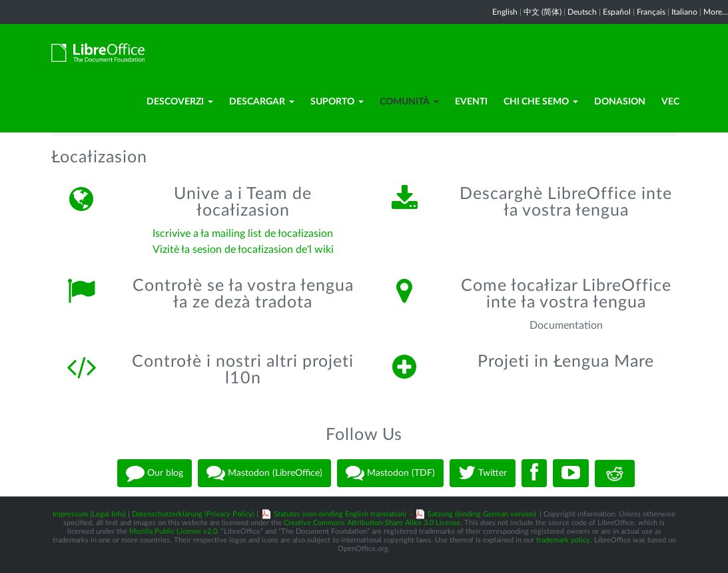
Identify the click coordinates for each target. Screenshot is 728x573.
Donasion (620, 102)
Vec (670, 102)
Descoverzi (180, 102)
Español (617, 12)
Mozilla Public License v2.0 (173, 531)
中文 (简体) (543, 12)
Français (651, 12)
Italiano (684, 12)
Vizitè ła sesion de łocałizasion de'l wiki (243, 250)
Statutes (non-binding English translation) (340, 514)
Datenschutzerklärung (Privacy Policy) (193, 514)
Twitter (483, 473)
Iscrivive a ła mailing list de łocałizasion (243, 234)
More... (716, 12)
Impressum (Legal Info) (89, 514)
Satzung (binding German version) (482, 514)
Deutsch (582, 12)
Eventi (471, 102)
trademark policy (563, 540)
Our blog (155, 473)
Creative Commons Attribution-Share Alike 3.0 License (372, 523)
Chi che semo (541, 102)
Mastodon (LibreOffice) (264, 473)
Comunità (409, 102)
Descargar (262, 102)
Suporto (337, 102)
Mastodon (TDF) (390, 473)
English (505, 12)
